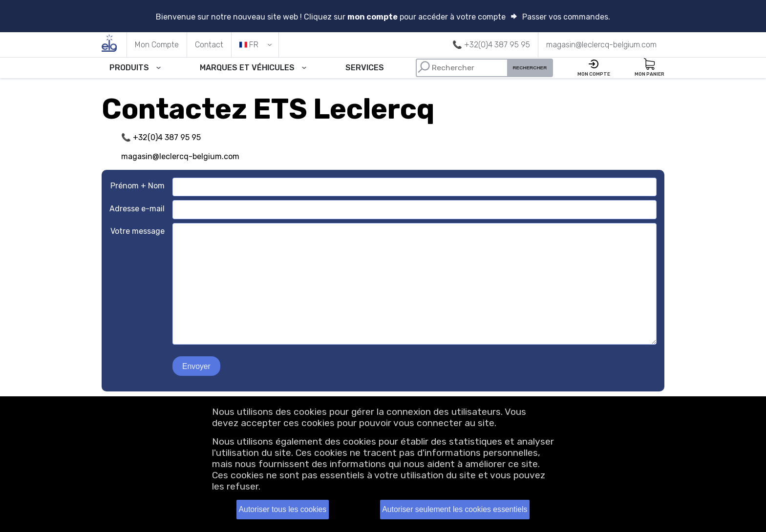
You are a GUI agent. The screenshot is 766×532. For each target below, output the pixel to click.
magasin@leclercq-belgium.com (180, 157)
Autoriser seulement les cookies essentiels (455, 509)
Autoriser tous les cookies (282, 509)
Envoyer (197, 367)
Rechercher (533, 68)
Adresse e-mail (137, 209)
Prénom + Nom (138, 187)
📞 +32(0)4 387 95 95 (161, 138)
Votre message (138, 232)
